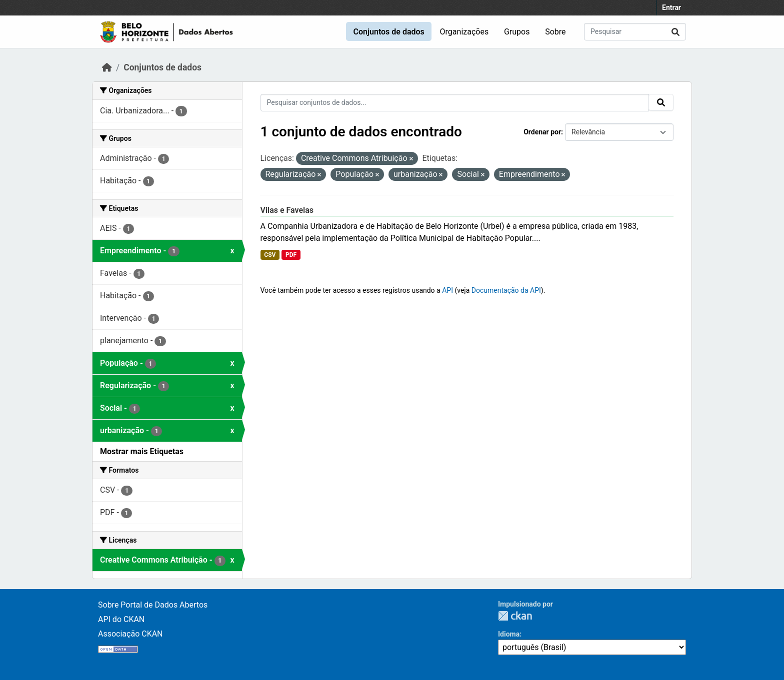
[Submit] (675, 32)
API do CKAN (121, 619)
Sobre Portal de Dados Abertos (153, 605)
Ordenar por (542, 132)
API (447, 290)
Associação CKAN (130, 634)
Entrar (671, 7)
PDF (291, 255)
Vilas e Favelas (287, 210)
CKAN (515, 616)
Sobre (555, 32)
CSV (270, 255)
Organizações (464, 32)
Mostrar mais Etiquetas (142, 451)
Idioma (509, 634)
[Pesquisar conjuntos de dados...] (635, 32)
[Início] (107, 67)
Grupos (517, 32)
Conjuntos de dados (388, 32)
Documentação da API (506, 290)
